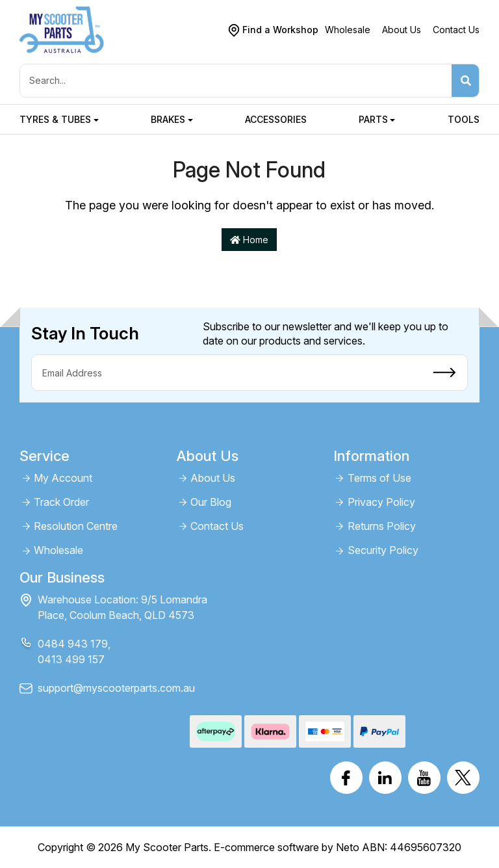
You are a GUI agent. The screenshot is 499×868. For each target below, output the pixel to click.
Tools (464, 119)
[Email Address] (227, 373)
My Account (63, 478)
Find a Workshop (280, 30)
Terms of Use (379, 478)
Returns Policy (382, 526)
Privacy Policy (381, 502)
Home (249, 240)
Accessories (276, 119)
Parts (373, 119)
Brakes (168, 119)
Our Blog (211, 502)
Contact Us (456, 30)
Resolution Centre (76, 526)
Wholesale (348, 30)
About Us (402, 30)
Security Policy (383, 550)
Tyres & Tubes (55, 119)
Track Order (61, 502)
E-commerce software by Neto (287, 847)
